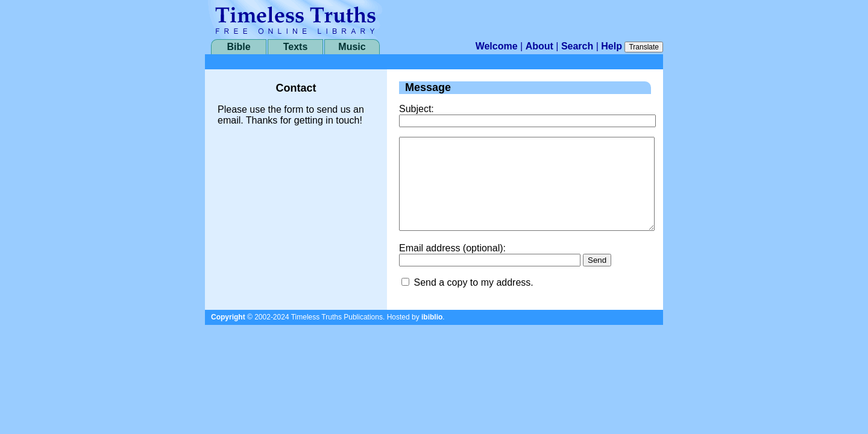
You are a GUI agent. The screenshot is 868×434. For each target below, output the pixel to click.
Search (577, 46)
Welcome (497, 46)
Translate (644, 47)
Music (352, 47)
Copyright (228, 335)
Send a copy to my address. (473, 300)
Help (612, 46)
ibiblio (432, 335)
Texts (296, 47)
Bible (238, 47)
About (539, 46)
